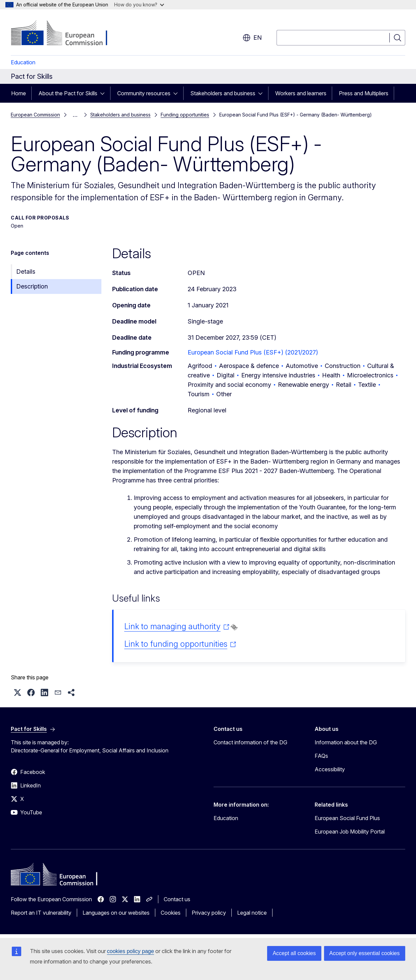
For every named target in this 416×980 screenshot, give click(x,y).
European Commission (35, 115)
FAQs (321, 756)
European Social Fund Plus (347, 818)
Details (26, 272)
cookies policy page (131, 951)
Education (23, 62)
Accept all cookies (294, 953)
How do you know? (139, 5)
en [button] (252, 38)
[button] (18, 692)
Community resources (144, 93)
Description (32, 286)
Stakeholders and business (223, 93)
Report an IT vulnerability (41, 913)
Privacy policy (209, 913)
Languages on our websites (116, 913)
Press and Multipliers (364, 93)
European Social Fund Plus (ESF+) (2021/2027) (253, 352)
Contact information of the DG (250, 742)
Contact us (177, 899)
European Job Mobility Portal (350, 832)
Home (19, 93)
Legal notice (252, 913)
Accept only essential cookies (365, 953)
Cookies (171, 913)
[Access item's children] (104, 93)
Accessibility (330, 769)
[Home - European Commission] (65, 34)
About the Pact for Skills (68, 93)
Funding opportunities (185, 115)
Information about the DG (346, 742)
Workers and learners (301, 93)
